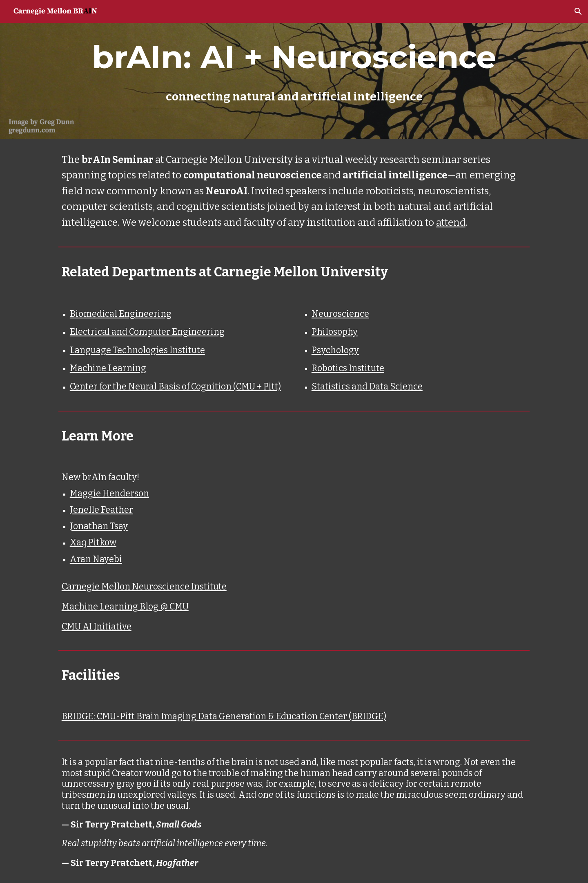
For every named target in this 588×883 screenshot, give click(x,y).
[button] (578, 11)
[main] (294, 69)
